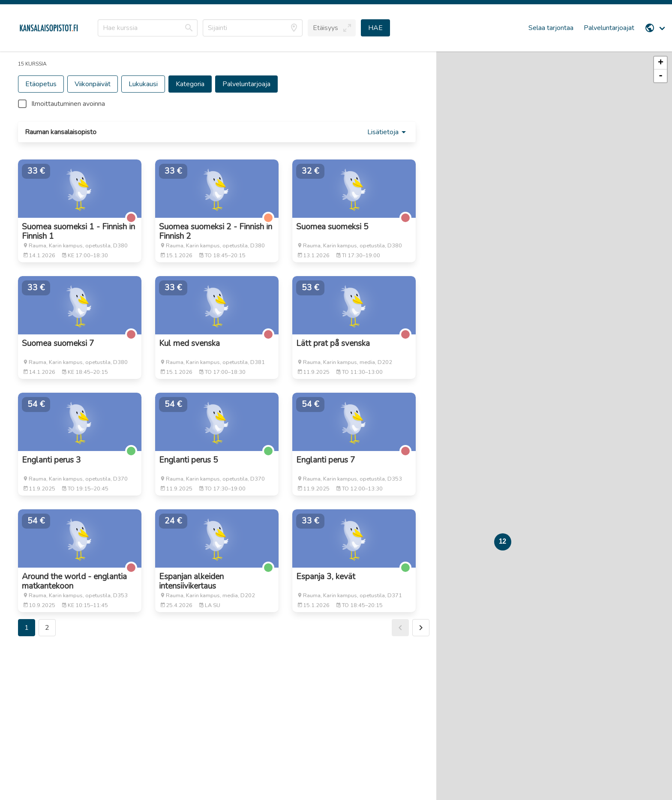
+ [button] (661, 63)
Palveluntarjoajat (609, 28)
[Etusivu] (49, 28)
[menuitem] (656, 28)
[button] (332, 28)
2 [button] (47, 628)
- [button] (661, 76)
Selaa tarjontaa (551, 28)
